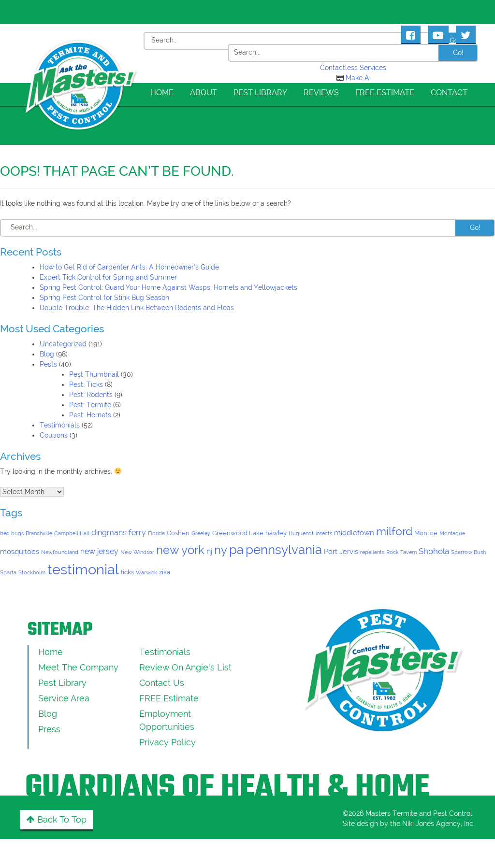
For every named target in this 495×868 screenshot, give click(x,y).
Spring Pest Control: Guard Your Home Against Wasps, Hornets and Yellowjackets (168, 287)
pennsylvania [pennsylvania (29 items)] (284, 549)
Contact (449, 92)
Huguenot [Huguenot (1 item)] (301, 533)
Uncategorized (63, 344)
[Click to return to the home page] (82, 50)
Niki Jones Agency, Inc (438, 824)
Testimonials (60, 425)
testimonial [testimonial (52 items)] (83, 569)
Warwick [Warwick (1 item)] (146, 572)
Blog (47, 354)
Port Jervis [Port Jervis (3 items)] (341, 551)
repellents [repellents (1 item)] (372, 552)
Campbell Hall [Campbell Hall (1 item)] (72, 533)
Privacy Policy (167, 742)
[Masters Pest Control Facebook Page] (411, 34)
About (204, 92)
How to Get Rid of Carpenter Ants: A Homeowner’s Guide (129, 267)
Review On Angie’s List (185, 667)
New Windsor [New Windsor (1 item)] (137, 552)
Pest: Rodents (91, 395)
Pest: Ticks (86, 384)
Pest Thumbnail (94, 374)
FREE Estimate (385, 92)
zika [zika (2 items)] (165, 572)
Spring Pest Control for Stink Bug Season (104, 298)
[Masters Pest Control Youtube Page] (438, 34)
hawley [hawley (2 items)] (276, 533)
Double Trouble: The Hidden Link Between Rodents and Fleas (137, 308)
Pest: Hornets (90, 415)
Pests (48, 364)
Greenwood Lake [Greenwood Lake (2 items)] (238, 533)
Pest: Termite (90, 405)
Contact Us (162, 683)
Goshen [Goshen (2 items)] (178, 533)
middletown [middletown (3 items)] (354, 533)
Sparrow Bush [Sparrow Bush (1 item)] (468, 552)
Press (49, 729)
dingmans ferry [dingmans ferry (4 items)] (119, 533)
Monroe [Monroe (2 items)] (426, 533)
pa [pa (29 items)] (236, 549)
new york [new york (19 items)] (180, 550)
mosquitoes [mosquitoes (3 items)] (20, 551)
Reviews (321, 92)
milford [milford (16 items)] (394, 531)
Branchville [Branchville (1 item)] (39, 533)
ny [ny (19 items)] (221, 550)
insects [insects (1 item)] (324, 533)
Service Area (64, 698)
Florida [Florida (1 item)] (156, 533)
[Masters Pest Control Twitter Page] (466, 34)
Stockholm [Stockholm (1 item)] (32, 572)
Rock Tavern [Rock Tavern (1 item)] (401, 552)
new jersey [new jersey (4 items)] (99, 551)
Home (162, 92)
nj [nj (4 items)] (209, 551)
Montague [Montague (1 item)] (452, 533)
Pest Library (260, 92)
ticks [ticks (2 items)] (127, 572)
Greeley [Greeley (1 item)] (201, 533)
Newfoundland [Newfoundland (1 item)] (60, 552)
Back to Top (57, 819)
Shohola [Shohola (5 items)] (434, 551)
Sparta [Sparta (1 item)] (8, 572)
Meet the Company (78, 667)
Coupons (54, 435)
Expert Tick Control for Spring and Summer (108, 277)
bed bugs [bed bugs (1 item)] (12, 533)
